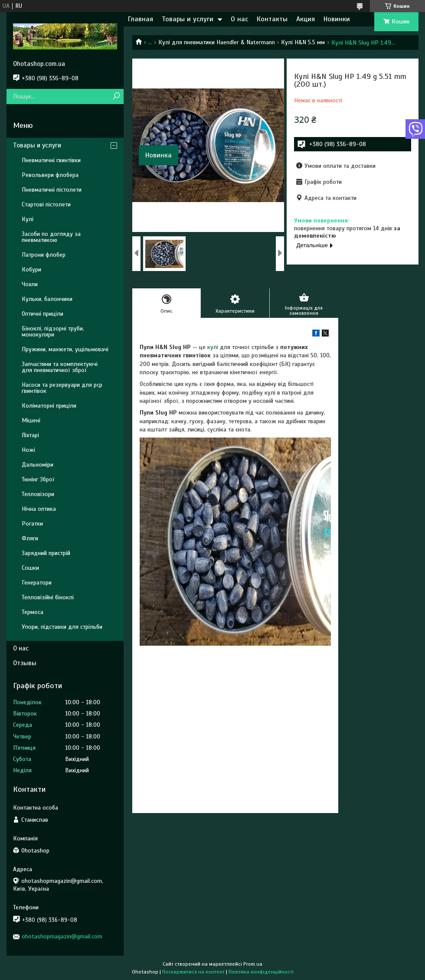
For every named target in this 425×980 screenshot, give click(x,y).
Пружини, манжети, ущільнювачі (65, 349)
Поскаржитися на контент (193, 972)
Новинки (337, 19)
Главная (141, 19)
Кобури (31, 269)
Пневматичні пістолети (52, 190)
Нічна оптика (39, 509)
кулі (213, 347)
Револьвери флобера (50, 175)
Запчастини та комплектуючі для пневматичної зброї (60, 367)
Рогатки (32, 524)
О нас (239, 19)
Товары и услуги (188, 19)
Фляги (30, 538)
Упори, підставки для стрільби (62, 627)
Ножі (28, 450)
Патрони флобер (44, 255)
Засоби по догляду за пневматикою (51, 237)
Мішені (31, 420)
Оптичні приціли (42, 314)
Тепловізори (38, 494)
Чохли (30, 284)
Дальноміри (38, 465)
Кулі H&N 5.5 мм (303, 42)
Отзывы (25, 663)
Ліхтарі (30, 435)
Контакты (272, 19)
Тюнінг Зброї (38, 479)
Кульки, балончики (47, 299)
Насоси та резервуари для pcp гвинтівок (62, 388)
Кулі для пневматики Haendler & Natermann (217, 42)
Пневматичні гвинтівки (51, 160)
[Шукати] (116, 96)
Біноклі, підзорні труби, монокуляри (53, 332)
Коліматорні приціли (49, 406)
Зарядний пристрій (46, 553)
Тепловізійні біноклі (48, 597)
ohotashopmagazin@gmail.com (62, 936)
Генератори (37, 583)
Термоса (33, 612)
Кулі (28, 219)
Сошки (30, 568)
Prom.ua (253, 964)
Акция (306, 19)
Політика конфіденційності (261, 972)
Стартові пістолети (46, 204)
